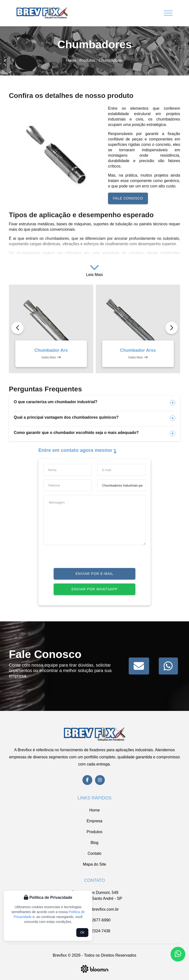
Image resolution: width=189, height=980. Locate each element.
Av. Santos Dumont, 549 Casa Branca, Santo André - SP (94, 896)
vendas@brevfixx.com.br (95, 909)
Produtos (87, 60)
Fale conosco (128, 198)
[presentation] (81, 558)
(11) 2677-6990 (94, 920)
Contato (94, 853)
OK (82, 933)
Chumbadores (111, 60)
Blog (94, 843)
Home (71, 60)
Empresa (94, 821)
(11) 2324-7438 (94, 931)
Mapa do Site (94, 864)
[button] (172, 328)
